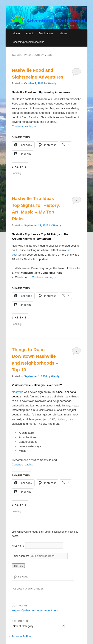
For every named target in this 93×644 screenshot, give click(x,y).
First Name (18, 546)
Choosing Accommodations (29, 42)
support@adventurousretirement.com (35, 611)
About (29, 33)
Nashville (18, 392)
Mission (64, 33)
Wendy (52, 83)
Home (16, 33)
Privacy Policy (21, 636)
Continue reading (24, 126)
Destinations (46, 33)
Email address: (21, 556)
